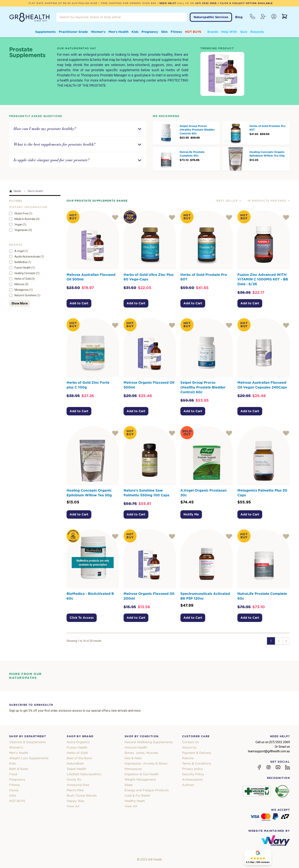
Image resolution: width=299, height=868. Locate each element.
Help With (229, 32)
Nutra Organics (78, 742)
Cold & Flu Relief (137, 796)
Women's (98, 32)
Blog (239, 17)
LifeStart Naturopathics (84, 774)
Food (13, 774)
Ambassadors (192, 780)
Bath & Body (19, 769)
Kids (135, 32)
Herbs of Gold (77, 753)
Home (15, 191)
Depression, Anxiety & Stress (146, 763)
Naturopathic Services (211, 17)
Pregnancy (150, 32)
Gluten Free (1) (23, 213)
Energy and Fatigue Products (147, 790)
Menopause (133, 769)
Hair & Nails (133, 758)
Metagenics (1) (24, 290)
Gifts (13, 796)
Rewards (257, 32)
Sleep (129, 785)
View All (73, 806)
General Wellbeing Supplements (149, 742)
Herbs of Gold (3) (25, 279)
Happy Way (76, 801)
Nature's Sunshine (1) (27, 295)
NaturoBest (75, 763)
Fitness (176, 32)
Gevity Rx (74, 780)
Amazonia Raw (78, 785)
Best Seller (229, 201)
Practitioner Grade (73, 32)
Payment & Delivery (197, 753)
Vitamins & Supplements (27, 742)
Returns (188, 758)
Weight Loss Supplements (29, 758)
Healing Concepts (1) (27, 273)
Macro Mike (75, 790)
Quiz (244, 32)
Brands (213, 32)
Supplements (45, 32)
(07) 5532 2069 (206, 3)
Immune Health (136, 747)
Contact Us (190, 742)
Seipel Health (76, 769)
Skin (164, 32)
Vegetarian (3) (23, 230)
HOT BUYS (193, 32)
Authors (188, 785)
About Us (189, 747)
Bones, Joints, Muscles (141, 753)
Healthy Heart (135, 801)
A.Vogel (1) (21, 251)
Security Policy (193, 774)
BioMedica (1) (23, 262)
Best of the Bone (79, 758)
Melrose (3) (21, 284)
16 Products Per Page (269, 201)
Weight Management (140, 780)
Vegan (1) (20, 224)
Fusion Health (77, 747)
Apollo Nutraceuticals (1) (29, 257)
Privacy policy (193, 769)
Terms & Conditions (197, 763)
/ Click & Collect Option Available (245, 3)
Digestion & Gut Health (142, 774)
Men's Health (119, 32)
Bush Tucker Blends (82, 796)
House (14, 790)
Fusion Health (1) (25, 268)
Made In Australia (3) (27, 219)
